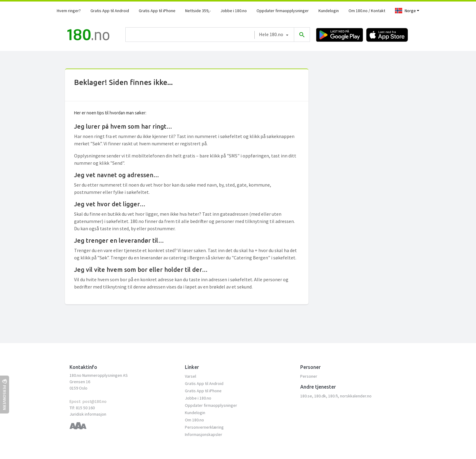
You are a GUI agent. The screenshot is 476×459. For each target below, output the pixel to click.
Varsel (190, 376)
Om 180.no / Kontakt (367, 11)
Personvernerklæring (204, 427)
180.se (306, 396)
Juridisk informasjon (88, 414)
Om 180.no (194, 420)
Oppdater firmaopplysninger (283, 11)
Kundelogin (329, 11)
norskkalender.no (356, 396)
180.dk (320, 396)
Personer (309, 376)
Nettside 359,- (198, 11)
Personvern (5, 395)
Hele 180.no (271, 34)
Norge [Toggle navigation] (405, 11)
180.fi (333, 396)
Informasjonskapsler (204, 434)
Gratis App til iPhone (157, 11)
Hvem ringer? (69, 11)
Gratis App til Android (110, 11)
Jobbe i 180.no (234, 11)
